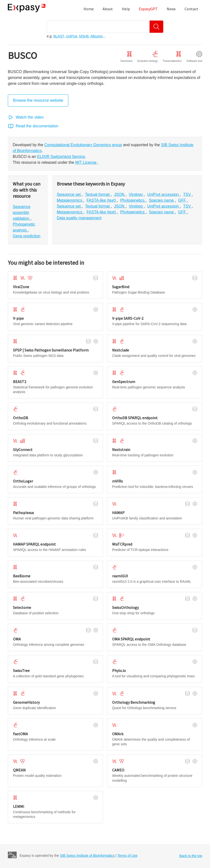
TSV (187, 194)
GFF (183, 200)
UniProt (72, 36)
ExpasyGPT (148, 9)
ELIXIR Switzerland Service (61, 157)
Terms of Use (127, 856)
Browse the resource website (38, 100)
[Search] (156, 27)
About (108, 9)
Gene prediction (27, 236)
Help (126, 9)
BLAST (59, 36)
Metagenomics (70, 200)
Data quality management (79, 218)
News (171, 9)
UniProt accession (164, 194)
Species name (162, 200)
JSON (120, 194)
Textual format (98, 194)
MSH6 (84, 36)
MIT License (86, 162)
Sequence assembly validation (22, 213)
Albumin (97, 36)
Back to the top (191, 856)
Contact (191, 9)
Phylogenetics (133, 200)
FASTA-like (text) (102, 200)
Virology (136, 194)
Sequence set (69, 194)
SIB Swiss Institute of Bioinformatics (87, 856)
